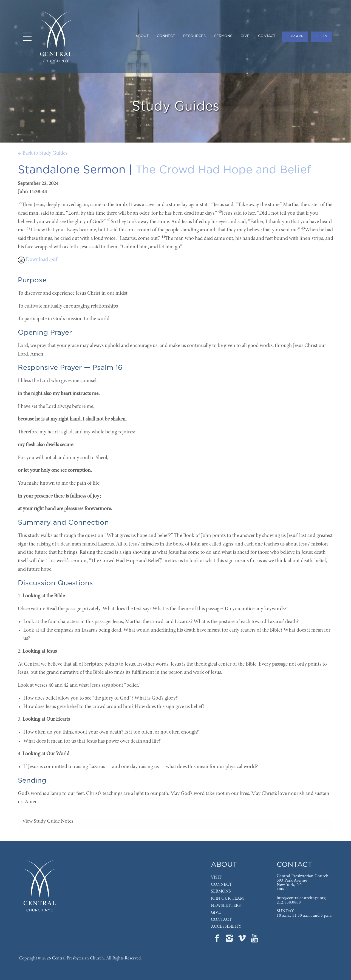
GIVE (216, 913)
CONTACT (221, 920)
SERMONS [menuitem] (223, 36)
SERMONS (221, 891)
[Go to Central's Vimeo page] (242, 940)
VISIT (216, 877)
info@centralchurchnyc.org (301, 898)
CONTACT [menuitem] (267, 36)
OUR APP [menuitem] (295, 36)
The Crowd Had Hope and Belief (223, 170)
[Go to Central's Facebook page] (217, 940)
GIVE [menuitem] (245, 36)
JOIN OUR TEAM (227, 899)
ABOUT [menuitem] (142, 36)
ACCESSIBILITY (226, 927)
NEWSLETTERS (226, 906)
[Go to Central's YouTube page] (254, 940)
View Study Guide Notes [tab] (48, 821)
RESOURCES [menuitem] (194, 36)
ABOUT (224, 865)
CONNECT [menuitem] (166, 36)
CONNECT (221, 885)
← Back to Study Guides (43, 153)
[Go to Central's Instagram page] (230, 940)
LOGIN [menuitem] (321, 36)
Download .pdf (38, 260)
